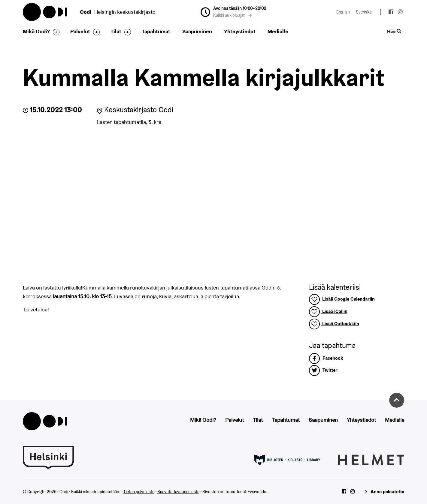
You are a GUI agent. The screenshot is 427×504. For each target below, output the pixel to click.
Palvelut (80, 31)
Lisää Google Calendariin (342, 299)
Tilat (116, 31)
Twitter (323, 370)
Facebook (326, 358)
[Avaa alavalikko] (55, 32)
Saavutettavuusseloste (178, 492)
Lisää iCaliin (328, 311)
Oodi (45, 12)
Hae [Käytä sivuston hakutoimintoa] (394, 32)
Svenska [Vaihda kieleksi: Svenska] (364, 12)
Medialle (278, 31)
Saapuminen (197, 31)
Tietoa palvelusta (139, 492)
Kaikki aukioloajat (233, 15)
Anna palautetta (387, 492)
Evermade (257, 492)
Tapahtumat (156, 31)
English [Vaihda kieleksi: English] (343, 12)
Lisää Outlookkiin (334, 324)
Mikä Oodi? (36, 31)
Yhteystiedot (240, 31)
